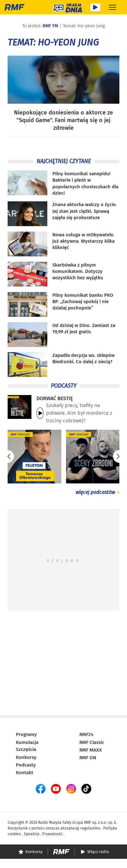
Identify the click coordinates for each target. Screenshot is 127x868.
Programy (26, 734)
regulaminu (90, 828)
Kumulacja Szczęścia (27, 746)
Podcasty (26, 765)
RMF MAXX (91, 750)
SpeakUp (32, 834)
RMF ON (88, 758)
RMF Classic (92, 742)
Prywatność (52, 834)
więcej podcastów (95, 492)
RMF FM (50, 26)
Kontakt (25, 773)
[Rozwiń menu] (112, 7)
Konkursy (26, 757)
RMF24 (86, 734)
